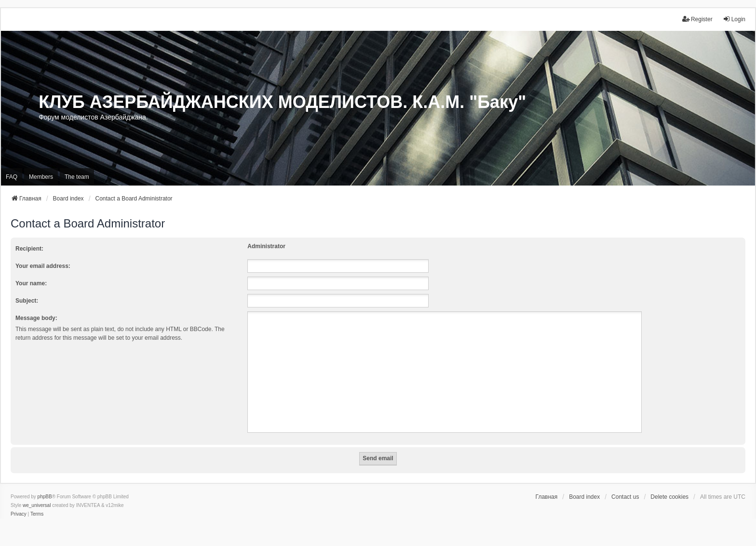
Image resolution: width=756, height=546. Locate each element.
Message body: (36, 318)
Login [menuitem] (734, 19)
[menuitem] (19, 514)
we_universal (37, 505)
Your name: (31, 283)
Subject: (27, 301)
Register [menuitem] (697, 19)
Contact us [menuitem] (625, 497)
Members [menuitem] (41, 177)
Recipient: (29, 249)
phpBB (45, 497)
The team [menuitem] (77, 177)
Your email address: (43, 266)
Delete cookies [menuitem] (669, 497)
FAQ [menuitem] (12, 177)
